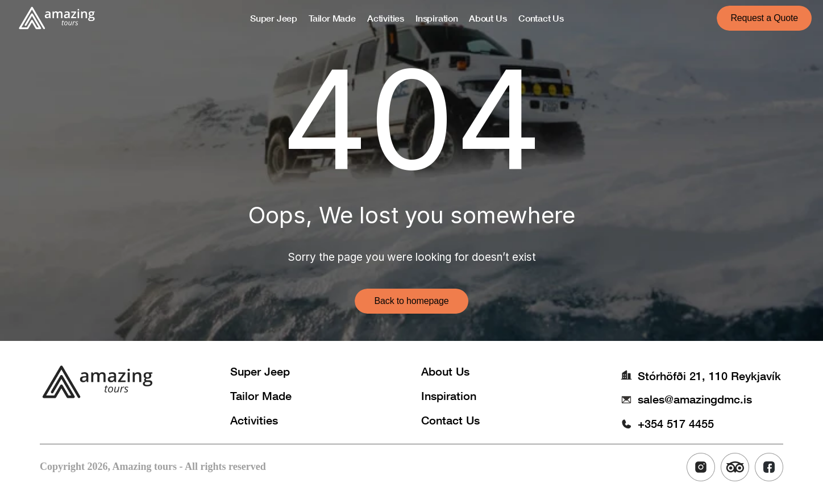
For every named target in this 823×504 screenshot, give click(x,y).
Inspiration (449, 395)
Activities (254, 420)
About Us (445, 371)
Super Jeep (260, 371)
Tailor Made (261, 395)
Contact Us (450, 420)
